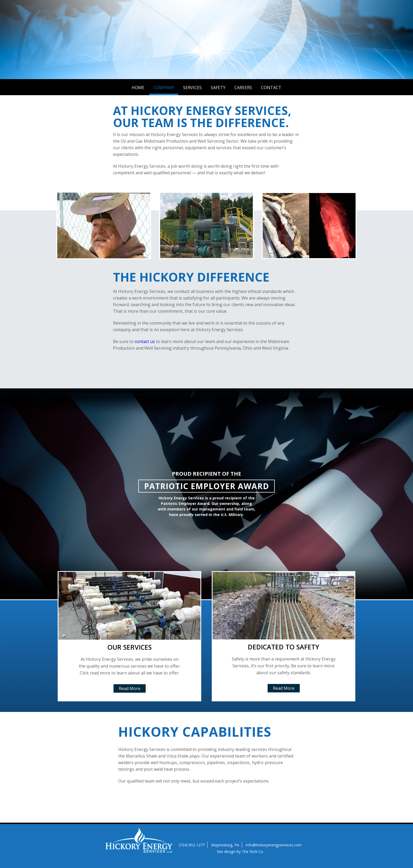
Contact (271, 88)
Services (192, 88)
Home (138, 88)
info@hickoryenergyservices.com (274, 845)
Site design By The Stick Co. (240, 852)
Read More (130, 688)
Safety (218, 88)
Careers (243, 88)
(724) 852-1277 (192, 845)
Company (164, 88)
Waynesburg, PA (225, 845)
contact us (145, 341)
